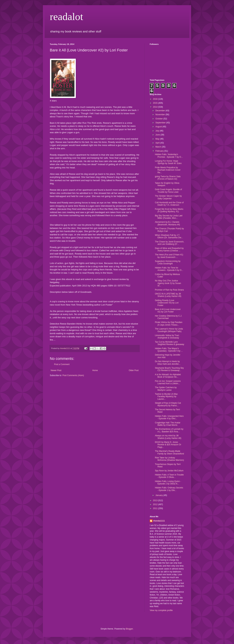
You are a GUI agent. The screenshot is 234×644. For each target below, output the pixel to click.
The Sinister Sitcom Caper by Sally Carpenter (168, 197)
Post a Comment (62, 364)
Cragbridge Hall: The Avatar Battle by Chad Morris (168, 424)
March (159, 147)
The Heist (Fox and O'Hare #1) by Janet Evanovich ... (169, 256)
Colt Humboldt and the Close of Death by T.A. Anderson (169, 204)
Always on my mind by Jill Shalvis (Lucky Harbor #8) (168, 437)
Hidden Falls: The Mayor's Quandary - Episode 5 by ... (169, 350)
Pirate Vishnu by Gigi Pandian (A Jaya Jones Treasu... (169, 323)
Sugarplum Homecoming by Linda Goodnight (168, 262)
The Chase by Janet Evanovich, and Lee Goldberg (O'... (169, 243)
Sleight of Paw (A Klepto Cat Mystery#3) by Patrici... (168, 404)
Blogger (129, 629)
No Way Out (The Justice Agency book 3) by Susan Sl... (168, 283)
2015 (156, 103)
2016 (156, 99)
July (158, 131)
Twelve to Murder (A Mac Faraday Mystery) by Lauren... (166, 397)
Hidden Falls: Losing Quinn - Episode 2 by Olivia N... (168, 483)
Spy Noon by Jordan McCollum (169, 471)
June (158, 135)
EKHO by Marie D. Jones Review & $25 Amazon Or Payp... (168, 445)
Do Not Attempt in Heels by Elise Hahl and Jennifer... (168, 363)
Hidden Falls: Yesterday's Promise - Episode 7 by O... (169, 156)
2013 (156, 500)
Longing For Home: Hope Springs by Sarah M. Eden (168, 162)
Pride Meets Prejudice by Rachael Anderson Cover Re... (168, 170)
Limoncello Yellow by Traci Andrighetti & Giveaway (167, 337)
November (161, 115)
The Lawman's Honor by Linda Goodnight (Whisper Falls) (169, 330)
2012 (156, 504)
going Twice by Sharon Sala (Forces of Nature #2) (168, 178)
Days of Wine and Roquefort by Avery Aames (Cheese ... (169, 249)
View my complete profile (161, 610)
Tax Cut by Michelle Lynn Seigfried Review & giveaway (170, 343)
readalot (66, 17)
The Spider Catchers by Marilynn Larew (166, 389)
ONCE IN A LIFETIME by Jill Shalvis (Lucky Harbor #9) (168, 295)
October (159, 119)
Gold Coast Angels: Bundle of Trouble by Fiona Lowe (168, 191)
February (160, 151)
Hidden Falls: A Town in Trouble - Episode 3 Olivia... (169, 476)
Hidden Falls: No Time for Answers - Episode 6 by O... (169, 269)
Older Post (134, 370)
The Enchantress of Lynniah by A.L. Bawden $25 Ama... (169, 430)
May (158, 139)
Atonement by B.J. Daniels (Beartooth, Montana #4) (167, 223)
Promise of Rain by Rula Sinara (169, 290)
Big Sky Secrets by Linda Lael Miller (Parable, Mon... (169, 217)
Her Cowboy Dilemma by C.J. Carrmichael (168, 317)
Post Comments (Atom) (73, 375)
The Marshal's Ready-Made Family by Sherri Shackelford (169, 452)
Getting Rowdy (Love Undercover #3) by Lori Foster (167, 303)
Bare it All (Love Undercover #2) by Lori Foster (168, 311)
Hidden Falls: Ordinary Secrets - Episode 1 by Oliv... (169, 489)
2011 (156, 508)
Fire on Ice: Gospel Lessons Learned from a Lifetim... (168, 382)
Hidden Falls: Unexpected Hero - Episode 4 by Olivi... (169, 417)
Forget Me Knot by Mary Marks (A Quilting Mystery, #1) (169, 210)
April (158, 143)
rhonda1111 (159, 521)
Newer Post (56, 370)
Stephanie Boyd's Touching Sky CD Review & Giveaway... (169, 369)
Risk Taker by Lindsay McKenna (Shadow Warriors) (169, 459)
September (161, 123)
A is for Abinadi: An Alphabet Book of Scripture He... (168, 376)
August (159, 127)
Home (95, 370)
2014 (156, 107)
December (161, 111)
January (159, 495)
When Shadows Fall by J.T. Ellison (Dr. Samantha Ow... (169, 236)
